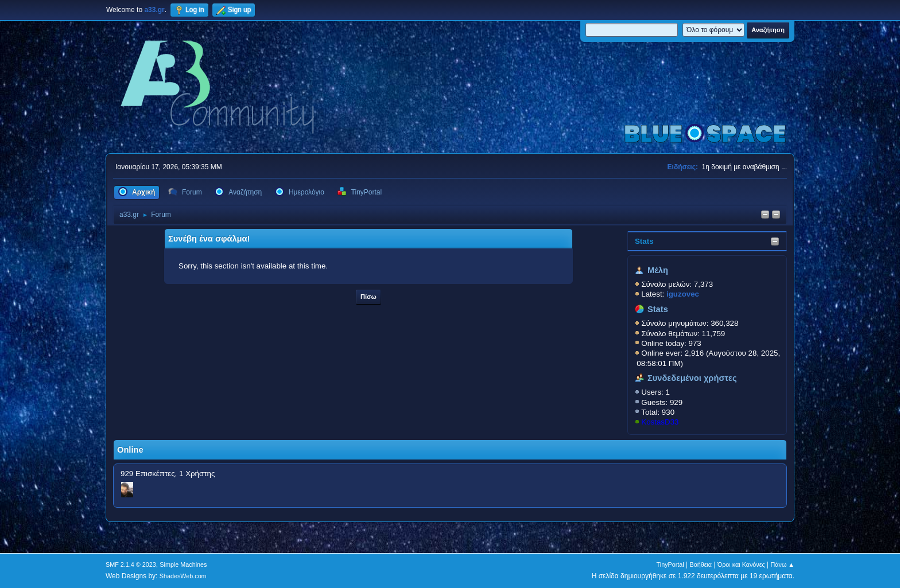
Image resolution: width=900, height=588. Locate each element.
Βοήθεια (701, 564)
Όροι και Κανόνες (741, 564)
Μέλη (658, 270)
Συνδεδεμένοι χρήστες (692, 378)
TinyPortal (670, 564)
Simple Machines (183, 564)
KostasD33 (660, 422)
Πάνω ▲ (783, 564)
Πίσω (368, 297)
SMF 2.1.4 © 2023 (131, 564)
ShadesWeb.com (183, 576)
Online (130, 450)
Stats (644, 241)
